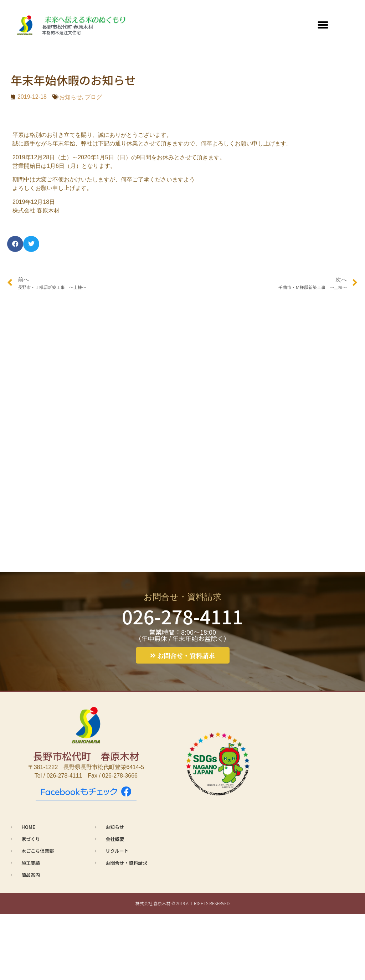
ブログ (93, 97)
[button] (323, 25)
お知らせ (71, 97)
